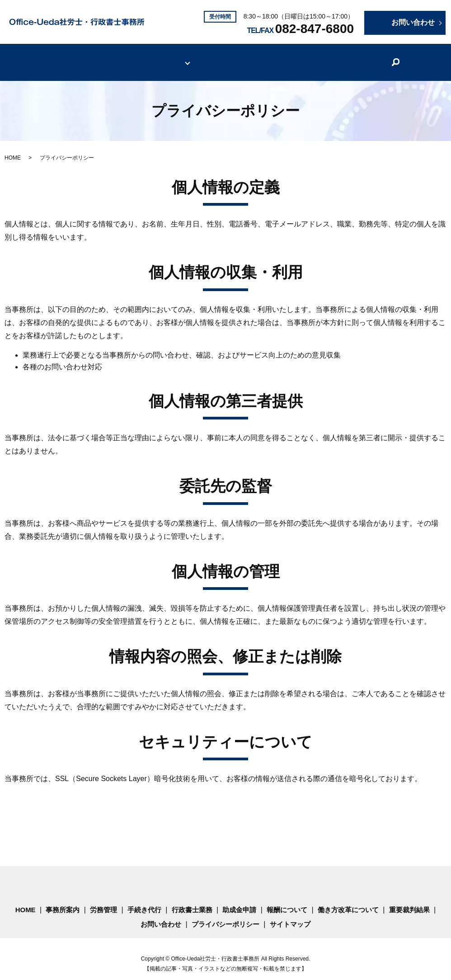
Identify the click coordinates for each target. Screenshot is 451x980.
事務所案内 (108, 57)
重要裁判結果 (361, 57)
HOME (65, 57)
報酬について (224, 57)
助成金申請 (239, 900)
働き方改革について (292, 57)
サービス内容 (162, 57)
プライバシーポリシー (225, 914)
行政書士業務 (192, 900)
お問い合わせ (161, 914)
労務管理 (103, 900)
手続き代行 (144, 900)
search (397, 57)
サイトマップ (290, 914)
